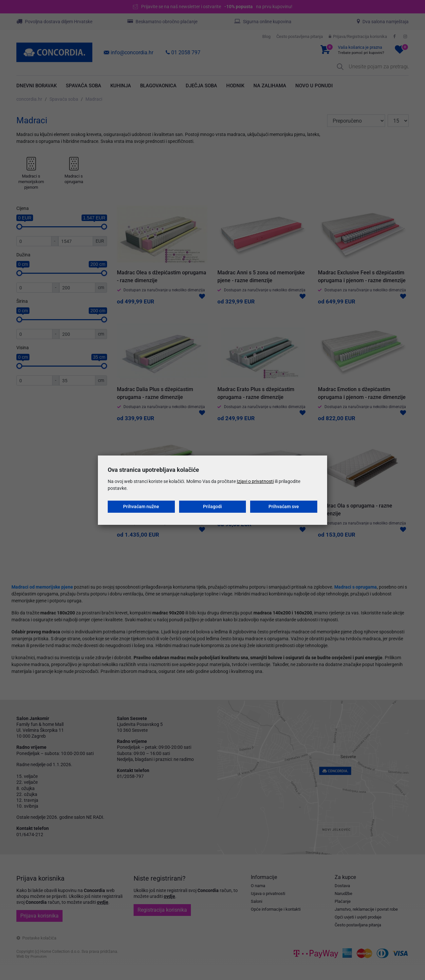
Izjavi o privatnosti (255, 481)
